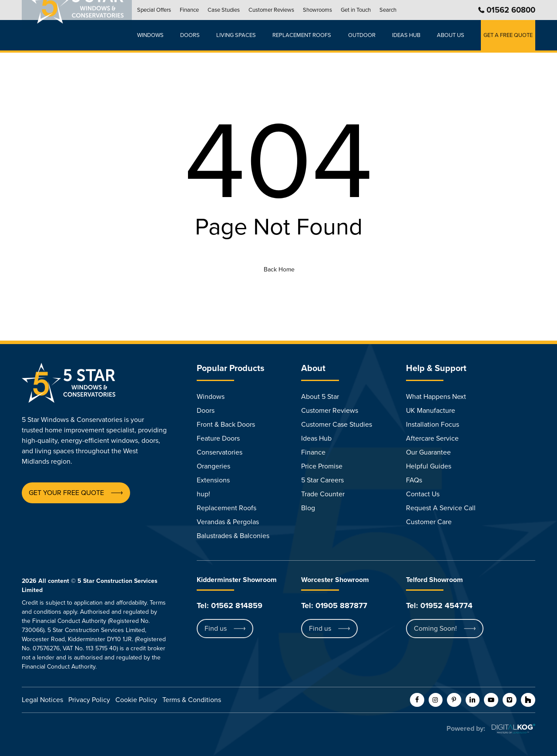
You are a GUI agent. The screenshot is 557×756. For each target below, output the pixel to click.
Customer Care (429, 522)
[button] (66, 493)
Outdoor (365, 35)
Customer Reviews (279, 10)
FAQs (414, 480)
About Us (451, 35)
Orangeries (213, 466)
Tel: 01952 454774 (439, 605)
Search (396, 10)
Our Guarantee (428, 452)
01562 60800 (511, 10)
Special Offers (162, 10)
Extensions (213, 480)
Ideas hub (408, 35)
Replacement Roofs (307, 35)
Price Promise (322, 466)
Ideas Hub (316, 438)
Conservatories (220, 452)
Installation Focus (433, 425)
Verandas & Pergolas (228, 522)
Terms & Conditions (192, 700)
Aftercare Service (432, 438)
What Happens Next (436, 397)
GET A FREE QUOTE (508, 35)
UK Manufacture (431, 411)
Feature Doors (218, 438)
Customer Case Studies (337, 425)
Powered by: (466, 729)
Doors (197, 35)
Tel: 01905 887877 (334, 605)
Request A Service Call (441, 508)
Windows (158, 35)
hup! (203, 494)
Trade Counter (323, 494)
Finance (197, 10)
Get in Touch (364, 10)
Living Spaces (242, 35)
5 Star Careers (322, 480)
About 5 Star (320, 397)
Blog (308, 508)
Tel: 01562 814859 (230, 605)
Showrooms (325, 10)
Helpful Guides (429, 466)
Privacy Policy (89, 700)
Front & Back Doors (226, 425)
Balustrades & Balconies (233, 536)
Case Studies (232, 10)
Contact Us (423, 494)
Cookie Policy (136, 700)
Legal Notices (42, 700)
